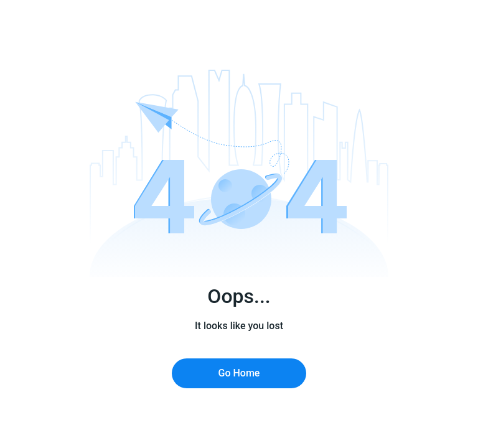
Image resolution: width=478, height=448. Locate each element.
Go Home (239, 373)
